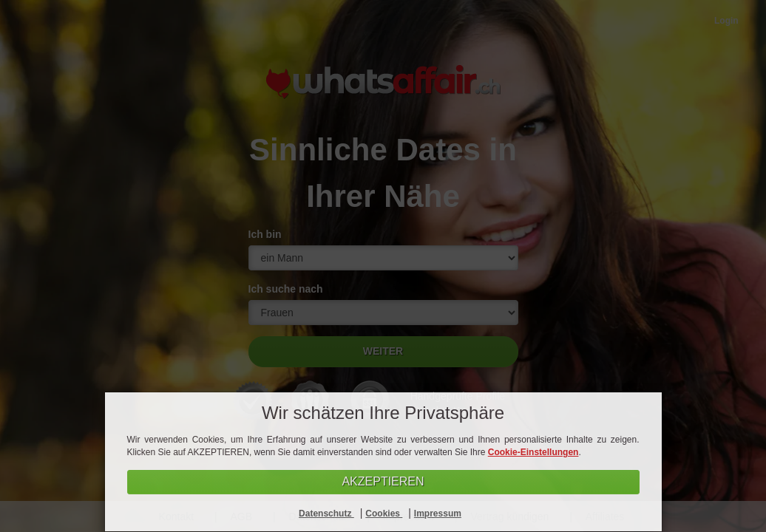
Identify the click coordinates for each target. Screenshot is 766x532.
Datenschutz (326, 514)
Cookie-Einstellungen (533, 452)
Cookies (384, 514)
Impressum (438, 514)
